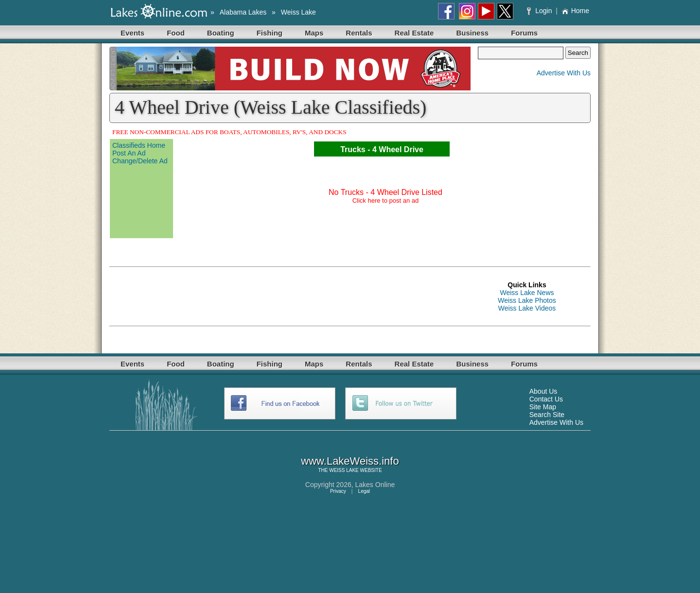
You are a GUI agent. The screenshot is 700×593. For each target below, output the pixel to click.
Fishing (270, 33)
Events (132, 33)
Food (176, 33)
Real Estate (414, 33)
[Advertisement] (286, 296)
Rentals (359, 33)
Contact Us (546, 399)
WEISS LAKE (344, 470)
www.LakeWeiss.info (350, 461)
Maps (314, 33)
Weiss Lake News (527, 293)
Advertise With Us (564, 73)
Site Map (543, 407)
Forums (524, 33)
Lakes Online (375, 485)
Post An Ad (129, 153)
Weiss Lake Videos (527, 308)
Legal (364, 491)
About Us (543, 391)
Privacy (338, 491)
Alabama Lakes (243, 12)
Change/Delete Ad (140, 161)
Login (540, 11)
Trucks (353, 149)
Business (472, 33)
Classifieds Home (139, 145)
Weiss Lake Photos (527, 300)
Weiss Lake (298, 12)
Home (575, 11)
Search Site (547, 415)
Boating (221, 33)
